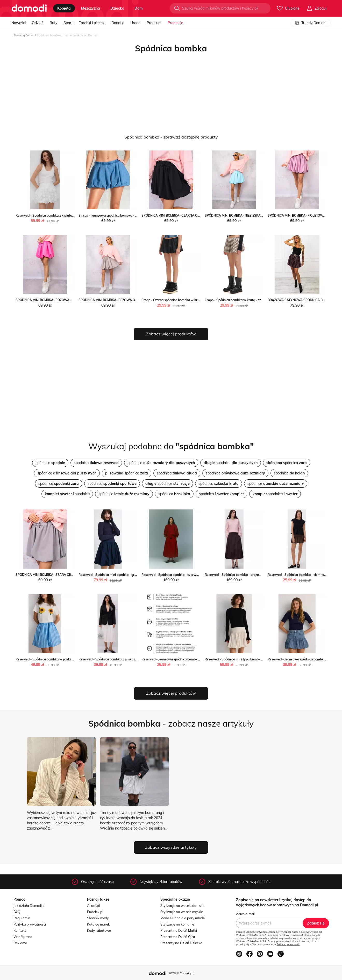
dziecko (117, 8)
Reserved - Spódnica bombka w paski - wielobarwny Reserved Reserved (69, 659)
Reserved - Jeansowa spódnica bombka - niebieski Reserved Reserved (193, 659)
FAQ (17, 912)
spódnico (50, 463)
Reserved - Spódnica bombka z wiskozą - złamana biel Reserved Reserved (133, 659)
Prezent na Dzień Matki (179, 930)
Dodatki (118, 23)
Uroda (135, 23)
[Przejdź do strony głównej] (29, 8)
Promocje (175, 23)
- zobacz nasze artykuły (171, 723)
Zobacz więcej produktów (171, 334)
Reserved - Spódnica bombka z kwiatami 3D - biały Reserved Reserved (68, 215)
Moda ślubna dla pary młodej (183, 918)
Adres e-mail (245, 914)
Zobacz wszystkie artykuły (171, 847)
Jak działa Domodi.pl (29, 906)
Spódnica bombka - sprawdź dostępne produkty (171, 137)
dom (139, 8)
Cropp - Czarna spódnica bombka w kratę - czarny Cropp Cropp (188, 300)
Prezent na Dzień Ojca (178, 937)
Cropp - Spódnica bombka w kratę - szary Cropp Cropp (245, 300)
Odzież (38, 23)
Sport (68, 23)
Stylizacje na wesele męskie (182, 912)
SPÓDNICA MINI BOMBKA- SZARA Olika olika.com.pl (54, 575)
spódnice (161, 463)
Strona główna (23, 35)
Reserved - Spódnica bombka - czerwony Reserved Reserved (186, 575)
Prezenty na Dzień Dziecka (181, 943)
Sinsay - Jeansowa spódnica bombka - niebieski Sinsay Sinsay (124, 215)
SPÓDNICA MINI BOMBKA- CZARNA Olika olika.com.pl (181, 215)
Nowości (19, 23)
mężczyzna (91, 8)
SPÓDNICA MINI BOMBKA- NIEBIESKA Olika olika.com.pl (246, 215)
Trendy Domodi (311, 23)
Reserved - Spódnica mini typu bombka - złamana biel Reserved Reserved (259, 659)
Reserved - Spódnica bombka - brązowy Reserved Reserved (249, 575)
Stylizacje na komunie (177, 924)
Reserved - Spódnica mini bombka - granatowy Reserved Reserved (128, 575)
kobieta (64, 8)
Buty (53, 23)
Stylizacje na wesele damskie (183, 906)
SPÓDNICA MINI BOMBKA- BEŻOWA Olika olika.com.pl (118, 300)
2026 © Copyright (181, 973)
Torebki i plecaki (92, 23)
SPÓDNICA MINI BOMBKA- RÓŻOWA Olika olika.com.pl (56, 300)
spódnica (96, 463)
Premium (154, 23)
